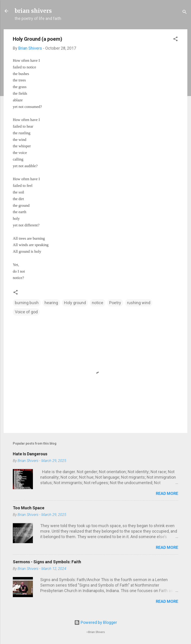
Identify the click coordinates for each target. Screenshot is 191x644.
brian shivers (33, 11)
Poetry (115, 303)
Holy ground (75, 303)
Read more (167, 493)
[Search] (185, 12)
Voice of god (26, 312)
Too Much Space (29, 508)
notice (98, 303)
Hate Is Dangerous (30, 454)
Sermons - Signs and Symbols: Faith (47, 562)
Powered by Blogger (96, 622)
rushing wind (139, 303)
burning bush (27, 303)
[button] (175, 40)
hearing (51, 303)
